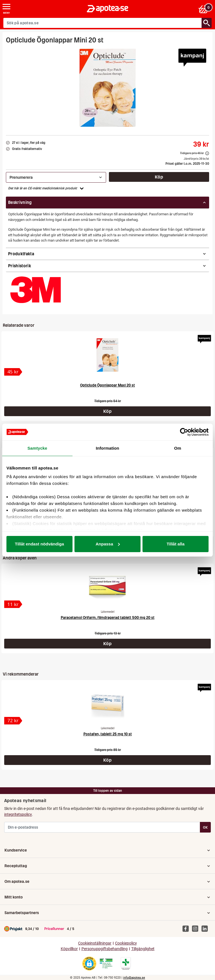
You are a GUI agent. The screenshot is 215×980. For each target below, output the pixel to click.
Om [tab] (178, 448)
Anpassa (108, 544)
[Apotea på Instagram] (197, 928)
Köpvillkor (69, 949)
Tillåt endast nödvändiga (39, 544)
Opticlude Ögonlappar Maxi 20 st (107, 385)
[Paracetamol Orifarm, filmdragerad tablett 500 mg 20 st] (107, 587)
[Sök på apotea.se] (103, 23)
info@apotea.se (134, 978)
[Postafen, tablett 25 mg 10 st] (107, 704)
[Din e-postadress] (102, 827)
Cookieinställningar (95, 943)
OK (205, 827)
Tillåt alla (176, 544)
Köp (159, 177)
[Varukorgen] (205, 9)
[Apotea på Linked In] (206, 928)
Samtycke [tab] (37, 448)
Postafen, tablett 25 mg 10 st (108, 734)
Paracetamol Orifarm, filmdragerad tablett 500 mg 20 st (108, 618)
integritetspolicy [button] (18, 814)
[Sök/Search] (207, 23)
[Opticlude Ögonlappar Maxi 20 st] (108, 355)
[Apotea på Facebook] (187, 928)
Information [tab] (107, 448)
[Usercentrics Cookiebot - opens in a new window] (184, 432)
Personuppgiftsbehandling (105, 949)
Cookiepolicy (126, 943)
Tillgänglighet (143, 949)
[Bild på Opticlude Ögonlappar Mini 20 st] (108, 88)
